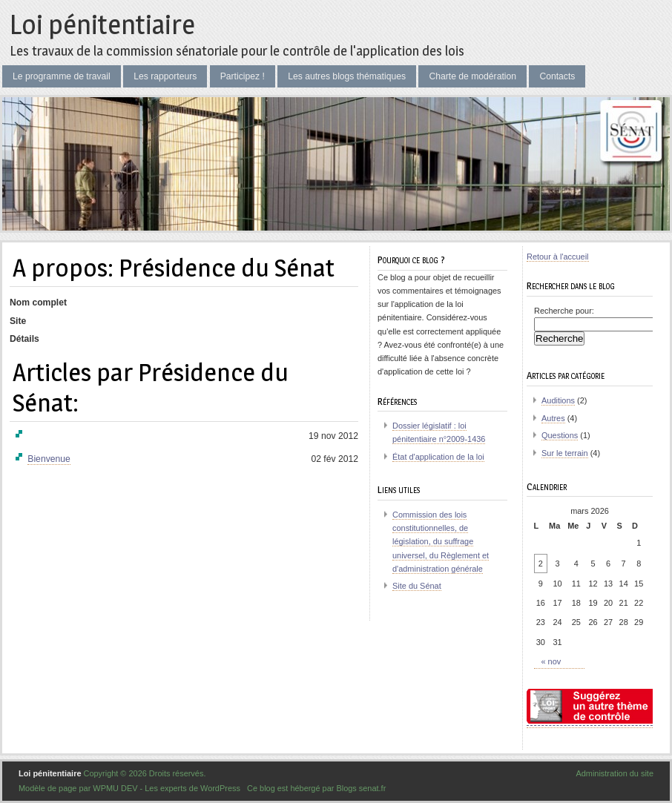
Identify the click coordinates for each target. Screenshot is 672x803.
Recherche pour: (564, 311)
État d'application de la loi (438, 457)
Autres (553, 418)
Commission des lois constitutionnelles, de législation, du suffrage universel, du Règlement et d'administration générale (441, 542)
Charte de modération (472, 76)
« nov (551, 661)
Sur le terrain (565, 453)
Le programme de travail (62, 76)
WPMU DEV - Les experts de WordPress (167, 788)
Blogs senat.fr (361, 788)
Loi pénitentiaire (102, 24)
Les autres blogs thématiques (347, 76)
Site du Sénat (417, 586)
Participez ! (243, 76)
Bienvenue (49, 459)
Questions (560, 435)
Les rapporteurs (165, 76)
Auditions (558, 400)
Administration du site (615, 773)
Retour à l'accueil (558, 257)
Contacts (557, 76)
